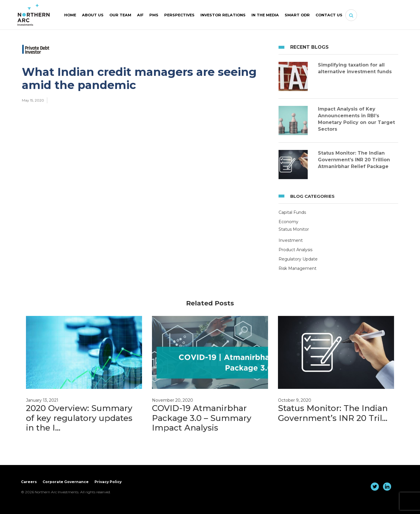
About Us (93, 15)
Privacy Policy (108, 482)
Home (70, 15)
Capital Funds (292, 212)
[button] (351, 15)
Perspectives (179, 15)
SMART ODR (297, 15)
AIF (140, 15)
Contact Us (329, 15)
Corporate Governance (66, 482)
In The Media (265, 15)
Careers (29, 482)
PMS (154, 15)
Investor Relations (223, 15)
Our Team (120, 15)
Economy (288, 222)
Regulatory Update (298, 259)
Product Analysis (295, 250)
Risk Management (297, 268)
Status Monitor (294, 229)
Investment (291, 240)
